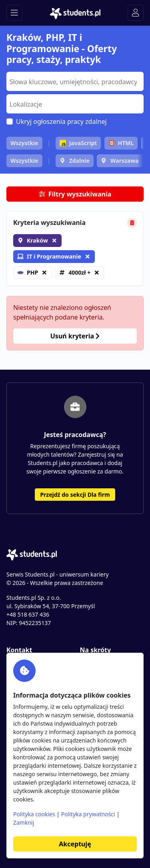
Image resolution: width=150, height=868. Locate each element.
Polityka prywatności (88, 814)
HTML (121, 143)
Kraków (37, 240)
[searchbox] (74, 81)
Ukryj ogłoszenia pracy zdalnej (61, 121)
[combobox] (75, 81)
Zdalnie (79, 161)
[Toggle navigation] (14, 13)
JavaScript (78, 143)
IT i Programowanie (49, 256)
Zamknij (24, 822)
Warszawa (125, 161)
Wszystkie (24, 143)
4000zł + (79, 272)
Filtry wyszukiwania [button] (75, 194)
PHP (28, 272)
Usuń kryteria (75, 336)
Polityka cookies (34, 814)
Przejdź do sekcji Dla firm (75, 495)
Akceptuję (75, 844)
